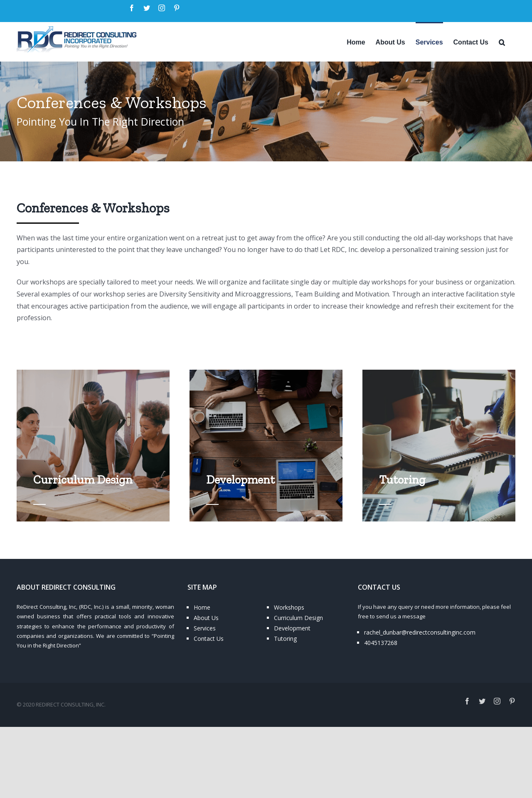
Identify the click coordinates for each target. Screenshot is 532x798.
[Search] (502, 42)
